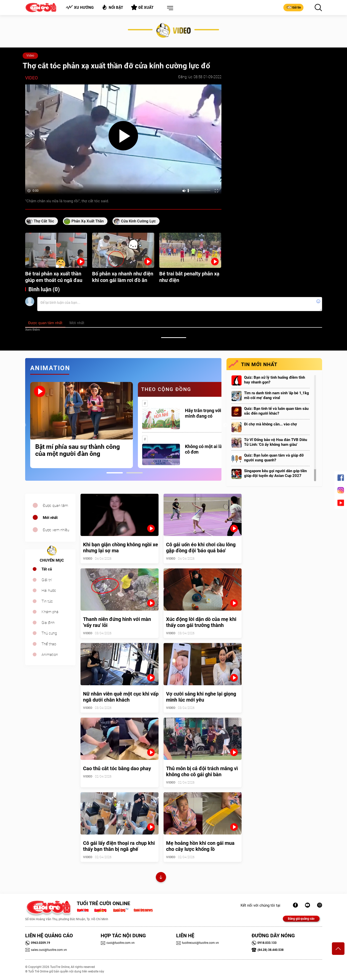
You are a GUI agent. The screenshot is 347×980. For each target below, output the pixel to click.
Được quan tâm (55, 506)
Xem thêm (32, 330)
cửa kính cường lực (138, 221)
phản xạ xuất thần (88, 221)
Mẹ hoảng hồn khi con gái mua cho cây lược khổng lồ (200, 846)
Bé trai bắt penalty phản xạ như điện (189, 277)
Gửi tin (293, 7)
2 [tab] (134, 473)
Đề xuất (142, 7)
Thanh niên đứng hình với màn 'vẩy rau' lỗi (117, 622)
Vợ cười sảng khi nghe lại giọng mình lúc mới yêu (201, 697)
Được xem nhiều (56, 530)
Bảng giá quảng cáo (301, 919)
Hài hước (49, 591)
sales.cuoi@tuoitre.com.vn (46, 950)
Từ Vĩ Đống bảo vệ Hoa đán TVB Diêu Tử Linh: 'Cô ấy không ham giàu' (276, 442)
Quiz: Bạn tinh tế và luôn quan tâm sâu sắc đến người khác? (276, 411)
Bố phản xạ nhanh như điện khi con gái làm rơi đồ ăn (123, 277)
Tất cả (47, 569)
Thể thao (49, 644)
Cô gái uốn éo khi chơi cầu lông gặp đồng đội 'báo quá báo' (201, 548)
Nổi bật (112, 7)
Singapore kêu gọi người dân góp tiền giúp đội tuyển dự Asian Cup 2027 (275, 473)
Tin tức (47, 601)
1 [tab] (115, 473)
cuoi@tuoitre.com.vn (118, 943)
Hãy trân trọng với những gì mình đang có (212, 413)
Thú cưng (49, 633)
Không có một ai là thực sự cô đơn (212, 449)
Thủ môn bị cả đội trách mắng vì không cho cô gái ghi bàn (202, 771)
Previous (24, 425)
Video (30, 56)
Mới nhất (50, 518)
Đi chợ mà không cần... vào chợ (271, 424)
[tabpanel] (82, 425)
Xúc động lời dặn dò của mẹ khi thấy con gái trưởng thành (201, 622)
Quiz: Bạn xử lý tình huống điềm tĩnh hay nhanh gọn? (275, 380)
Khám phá (50, 612)
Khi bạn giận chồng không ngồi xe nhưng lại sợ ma (121, 548)
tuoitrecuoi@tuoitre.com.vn (198, 943)
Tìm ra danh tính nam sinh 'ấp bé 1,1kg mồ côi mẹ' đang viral (277, 395)
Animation (50, 655)
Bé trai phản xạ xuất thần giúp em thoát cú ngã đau (54, 277)
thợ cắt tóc (44, 221)
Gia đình (48, 623)
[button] (169, 8)
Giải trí (47, 580)
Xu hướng (80, 7)
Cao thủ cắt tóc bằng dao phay (117, 768)
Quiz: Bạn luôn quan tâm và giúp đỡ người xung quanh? (274, 458)
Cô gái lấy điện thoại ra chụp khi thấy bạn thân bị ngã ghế (119, 846)
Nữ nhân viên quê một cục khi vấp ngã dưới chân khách (121, 697)
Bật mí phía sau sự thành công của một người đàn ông (78, 450)
